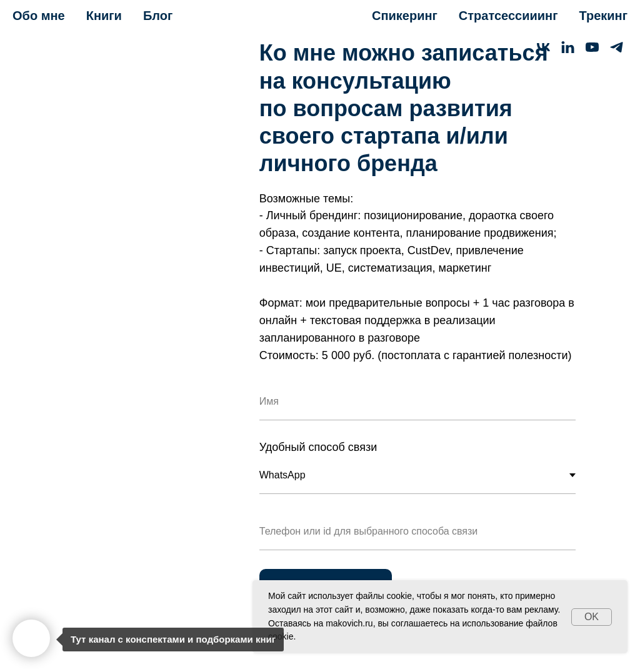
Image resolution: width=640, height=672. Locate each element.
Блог (158, 16)
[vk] (543, 47)
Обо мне (39, 16)
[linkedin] (568, 47)
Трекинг (603, 16)
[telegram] (617, 47)
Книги (104, 16)
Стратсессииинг (508, 16)
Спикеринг (405, 16)
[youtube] (592, 47)
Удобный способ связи (318, 447)
